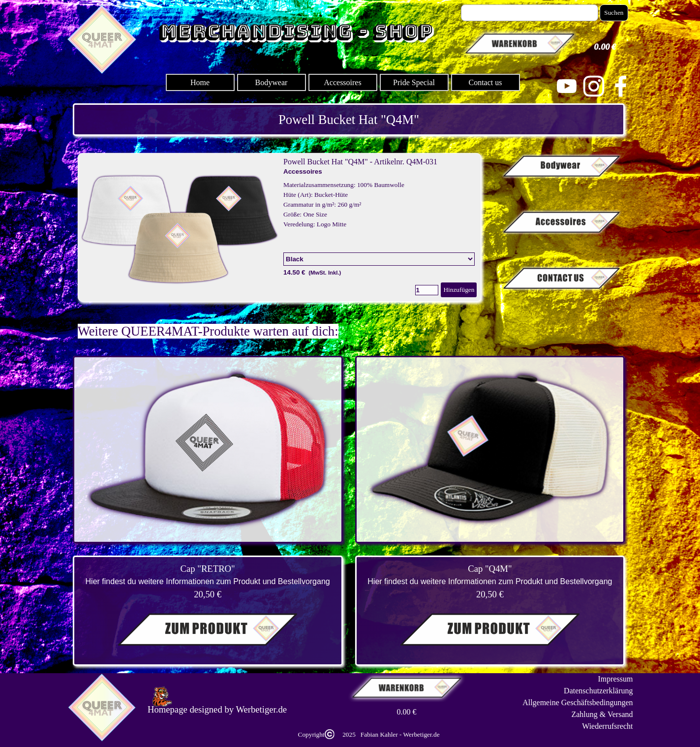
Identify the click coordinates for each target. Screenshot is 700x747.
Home (200, 82)
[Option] (379, 259)
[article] (280, 227)
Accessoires (342, 82)
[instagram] (594, 86)
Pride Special (414, 82)
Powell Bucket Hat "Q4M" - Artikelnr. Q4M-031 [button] (360, 162)
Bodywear (272, 82)
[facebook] (621, 86)
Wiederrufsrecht (607, 726)
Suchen (614, 13)
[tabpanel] (349, 120)
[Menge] (427, 290)
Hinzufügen (459, 290)
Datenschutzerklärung (598, 691)
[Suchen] (530, 13)
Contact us (486, 82)
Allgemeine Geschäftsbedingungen (578, 702)
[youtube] (567, 86)
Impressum (615, 679)
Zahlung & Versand (602, 714)
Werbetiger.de (261, 709)
